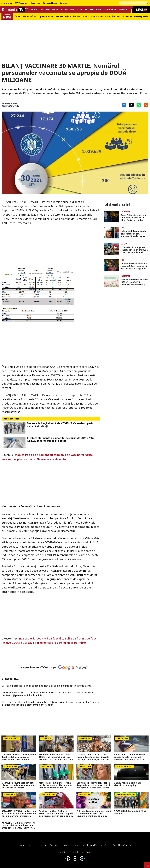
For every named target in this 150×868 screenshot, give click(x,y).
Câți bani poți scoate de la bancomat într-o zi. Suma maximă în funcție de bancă (47, 686)
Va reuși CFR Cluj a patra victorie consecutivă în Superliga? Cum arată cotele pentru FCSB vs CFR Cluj (18, 825)
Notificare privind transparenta (75, 852)
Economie (68, 10)
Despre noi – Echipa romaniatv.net (91, 845)
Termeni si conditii (48, 845)
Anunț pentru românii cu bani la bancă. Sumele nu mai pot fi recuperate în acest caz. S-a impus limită (131, 757)
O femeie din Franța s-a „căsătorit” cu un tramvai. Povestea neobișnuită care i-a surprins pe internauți (134, 250)
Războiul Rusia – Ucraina (55, 3)
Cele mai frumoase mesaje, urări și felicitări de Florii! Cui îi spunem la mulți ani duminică (94, 814)
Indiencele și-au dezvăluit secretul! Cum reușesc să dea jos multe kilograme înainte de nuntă (134, 266)
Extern (124, 244)
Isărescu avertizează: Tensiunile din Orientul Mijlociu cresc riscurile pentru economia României (19, 757)
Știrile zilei (7, 3)
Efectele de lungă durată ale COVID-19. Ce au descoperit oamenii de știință (60, 425)
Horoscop (35, 3)
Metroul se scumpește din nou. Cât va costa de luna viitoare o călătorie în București (18, 785)
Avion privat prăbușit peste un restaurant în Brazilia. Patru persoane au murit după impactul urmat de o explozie (81, 16)
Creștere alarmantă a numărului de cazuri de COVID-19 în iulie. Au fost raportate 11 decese (61, 439)
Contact (65, 845)
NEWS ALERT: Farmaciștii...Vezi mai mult (130, 812)
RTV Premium (21, 3)
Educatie (96, 10)
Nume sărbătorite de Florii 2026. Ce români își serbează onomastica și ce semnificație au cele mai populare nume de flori (134, 282)
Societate (52, 10)
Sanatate (110, 10)
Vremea (124, 10)
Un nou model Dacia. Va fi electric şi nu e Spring (127, 784)
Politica (37, 10)
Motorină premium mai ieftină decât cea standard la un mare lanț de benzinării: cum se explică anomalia (55, 785)
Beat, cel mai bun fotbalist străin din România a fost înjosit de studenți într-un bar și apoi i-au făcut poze (56, 814)
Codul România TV (122, 845)
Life (122, 228)
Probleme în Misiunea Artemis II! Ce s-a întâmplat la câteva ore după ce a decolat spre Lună (56, 757)
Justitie (82, 10)
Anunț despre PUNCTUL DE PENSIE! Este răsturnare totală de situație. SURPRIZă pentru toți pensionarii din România (47, 694)
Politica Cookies (27, 845)
